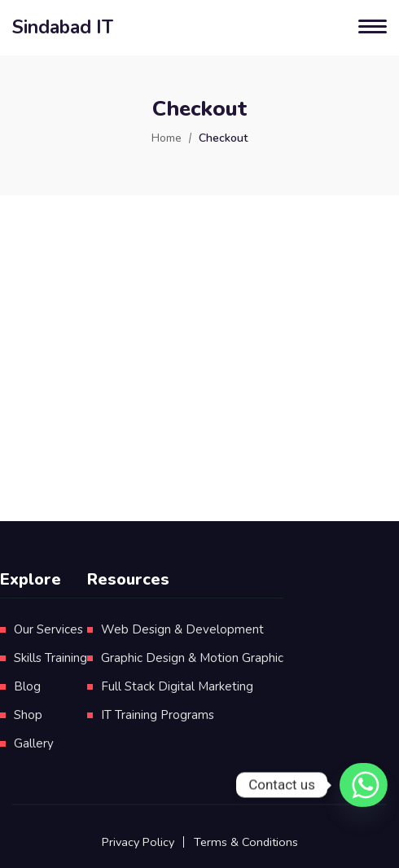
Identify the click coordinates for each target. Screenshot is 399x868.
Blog (27, 686)
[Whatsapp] (357, 785)
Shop (28, 715)
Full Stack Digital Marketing (177, 686)
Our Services (48, 629)
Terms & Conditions (246, 842)
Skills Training (50, 658)
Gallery (34, 743)
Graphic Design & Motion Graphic (192, 658)
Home (167, 138)
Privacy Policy (138, 842)
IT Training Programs (158, 715)
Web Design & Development (182, 629)
